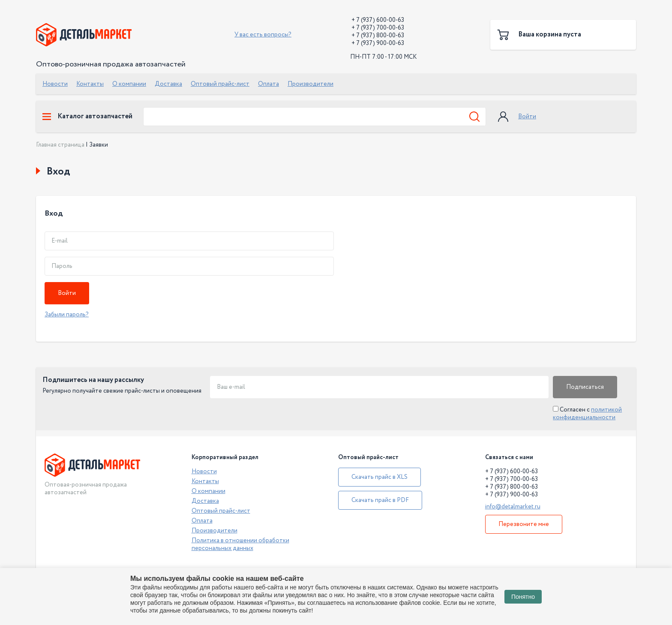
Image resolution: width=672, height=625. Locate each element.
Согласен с (587, 414)
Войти (527, 117)
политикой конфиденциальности (587, 414)
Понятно (523, 597)
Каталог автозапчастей (87, 117)
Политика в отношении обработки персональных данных (240, 544)
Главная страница (60, 145)
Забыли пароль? (67, 315)
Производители (310, 84)
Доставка (168, 84)
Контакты (90, 84)
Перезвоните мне (524, 524)
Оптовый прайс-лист (220, 84)
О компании (129, 84)
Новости (55, 84)
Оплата (268, 84)
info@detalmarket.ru (513, 507)
